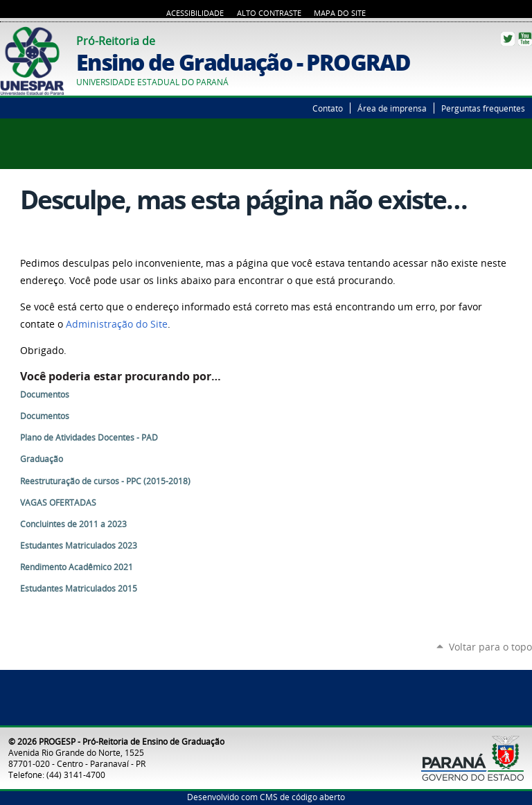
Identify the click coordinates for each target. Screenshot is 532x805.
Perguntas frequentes (483, 108)
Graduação (42, 459)
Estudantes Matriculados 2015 (79, 589)
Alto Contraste (269, 13)
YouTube (525, 39)
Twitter (508, 39)
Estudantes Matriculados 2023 (79, 546)
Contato (328, 108)
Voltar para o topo (490, 647)
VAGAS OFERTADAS (58, 503)
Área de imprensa (392, 108)
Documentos (45, 395)
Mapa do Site (340, 13)
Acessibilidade (195, 13)
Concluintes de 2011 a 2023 (73, 524)
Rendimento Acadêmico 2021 (77, 567)
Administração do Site (117, 324)
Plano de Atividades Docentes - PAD (89, 437)
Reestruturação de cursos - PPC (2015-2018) (105, 481)
